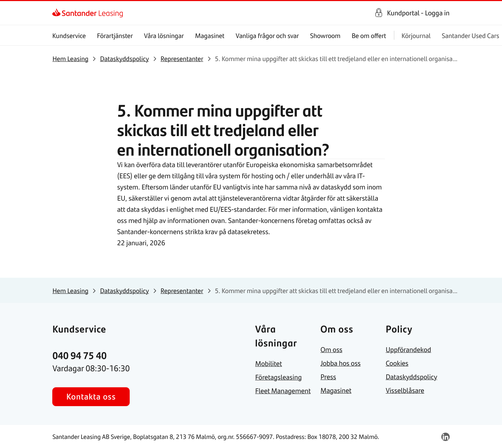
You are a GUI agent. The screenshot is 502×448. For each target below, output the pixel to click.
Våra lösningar (164, 35)
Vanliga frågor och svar (267, 35)
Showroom (325, 35)
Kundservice (69, 35)
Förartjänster (115, 35)
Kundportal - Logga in (418, 13)
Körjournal (416, 35)
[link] (58, 13)
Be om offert (369, 35)
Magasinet (210, 35)
